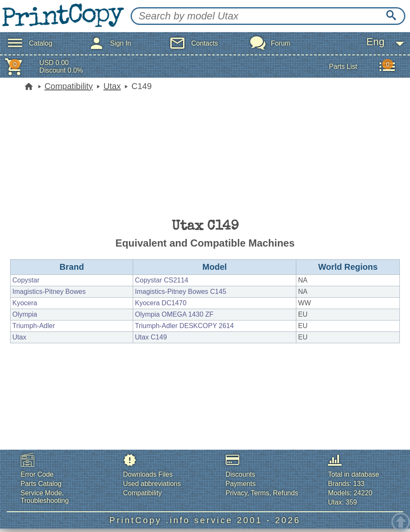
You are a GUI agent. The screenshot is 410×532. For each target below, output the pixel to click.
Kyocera (25, 303)
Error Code (37, 474)
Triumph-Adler (34, 326)
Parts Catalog (41, 484)
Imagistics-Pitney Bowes (49, 292)
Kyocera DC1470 (161, 303)
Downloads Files (148, 474)
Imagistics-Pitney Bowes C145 (180, 292)
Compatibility (68, 86)
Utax (112, 86)
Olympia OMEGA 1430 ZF (174, 314)
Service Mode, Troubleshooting (45, 497)
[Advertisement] (205, 154)
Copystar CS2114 (161, 280)
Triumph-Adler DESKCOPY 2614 (184, 326)
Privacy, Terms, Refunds (262, 493)
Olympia (25, 314)
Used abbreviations (152, 484)
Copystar (26, 280)
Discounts (241, 474)
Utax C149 (151, 337)
